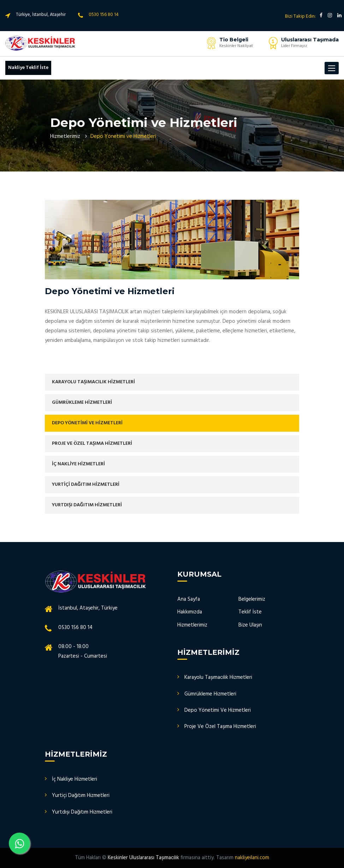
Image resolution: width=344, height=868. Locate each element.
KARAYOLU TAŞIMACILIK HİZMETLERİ (93, 382)
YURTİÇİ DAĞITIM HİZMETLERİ (86, 485)
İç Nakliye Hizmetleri (75, 779)
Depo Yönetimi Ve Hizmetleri (218, 710)
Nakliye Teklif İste (28, 68)
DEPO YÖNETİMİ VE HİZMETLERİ (87, 423)
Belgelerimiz (252, 599)
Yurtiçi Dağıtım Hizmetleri (81, 796)
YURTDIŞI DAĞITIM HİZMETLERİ (87, 505)
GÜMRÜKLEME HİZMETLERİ (82, 403)
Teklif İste (250, 612)
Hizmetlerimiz (65, 136)
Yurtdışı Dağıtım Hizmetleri (82, 812)
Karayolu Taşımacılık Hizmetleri (218, 677)
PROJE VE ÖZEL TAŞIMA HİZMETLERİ (92, 444)
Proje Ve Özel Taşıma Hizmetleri (220, 727)
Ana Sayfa (189, 599)
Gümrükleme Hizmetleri (210, 694)
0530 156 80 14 (104, 15)
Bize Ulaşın (250, 625)
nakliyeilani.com (252, 858)
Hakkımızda (190, 612)
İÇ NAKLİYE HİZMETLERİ (78, 464)
